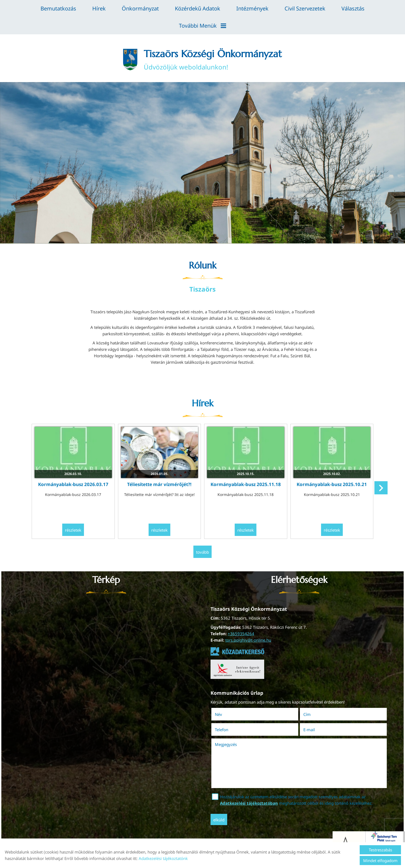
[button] (381, 488)
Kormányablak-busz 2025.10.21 (332, 484)
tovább (202, 552)
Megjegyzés (226, 744)
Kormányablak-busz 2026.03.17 (73, 484)
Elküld (219, 820)
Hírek (99, 8)
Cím (307, 714)
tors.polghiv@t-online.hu (248, 640)
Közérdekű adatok (198, 8)
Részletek (73, 530)
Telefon (229, 730)
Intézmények (252, 8)
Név (226, 714)
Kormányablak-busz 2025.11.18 (246, 484)
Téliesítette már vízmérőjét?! (159, 484)
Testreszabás (380, 850)
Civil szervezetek (305, 8)
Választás (353, 8)
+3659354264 (241, 634)
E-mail (317, 730)
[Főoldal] (130, 60)
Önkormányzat (140, 8)
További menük (202, 26)
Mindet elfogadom (380, 860)
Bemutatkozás (58, 8)
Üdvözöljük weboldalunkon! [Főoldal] (213, 60)
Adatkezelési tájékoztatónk (163, 858)
